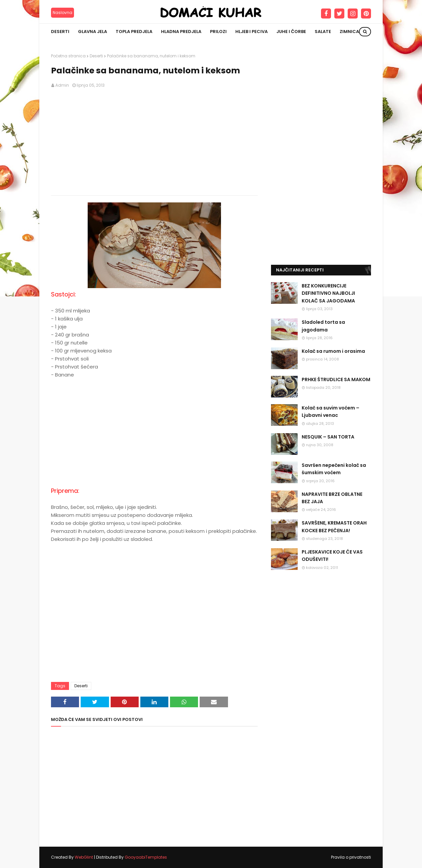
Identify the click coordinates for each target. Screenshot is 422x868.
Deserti (96, 56)
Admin (62, 85)
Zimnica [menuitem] (349, 32)
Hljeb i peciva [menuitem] (251, 32)
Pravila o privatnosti (351, 857)
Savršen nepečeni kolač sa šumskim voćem (334, 469)
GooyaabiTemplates (146, 857)
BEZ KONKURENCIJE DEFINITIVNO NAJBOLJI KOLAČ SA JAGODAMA (328, 293)
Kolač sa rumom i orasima (333, 351)
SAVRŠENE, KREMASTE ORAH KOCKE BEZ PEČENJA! (334, 527)
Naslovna (62, 13)
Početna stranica (68, 56)
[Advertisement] (154, 142)
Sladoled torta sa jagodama (323, 326)
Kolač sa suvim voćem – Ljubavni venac (330, 411)
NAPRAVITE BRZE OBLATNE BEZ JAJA (332, 498)
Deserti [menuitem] (60, 32)
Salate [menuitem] (323, 32)
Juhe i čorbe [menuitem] (291, 32)
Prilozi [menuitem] (218, 32)
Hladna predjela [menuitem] (181, 32)
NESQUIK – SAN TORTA (328, 437)
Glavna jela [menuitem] (92, 32)
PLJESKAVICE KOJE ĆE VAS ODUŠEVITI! (332, 556)
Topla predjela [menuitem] (134, 32)
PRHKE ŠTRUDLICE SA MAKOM (336, 379)
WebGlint (84, 857)
